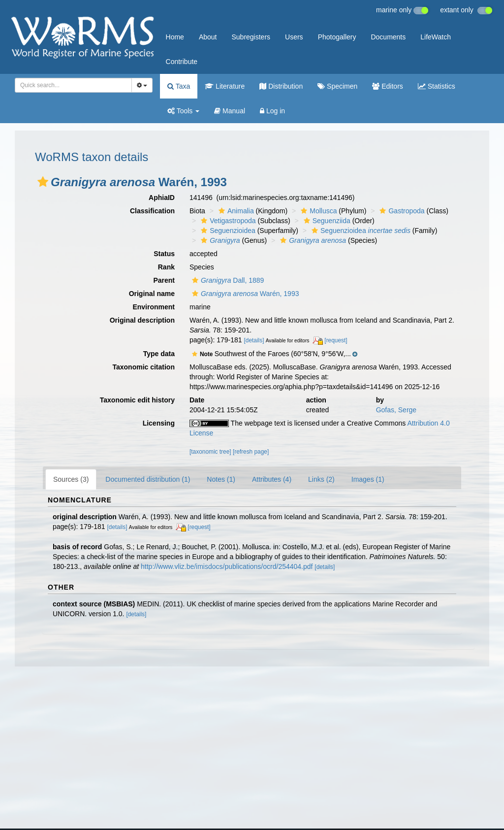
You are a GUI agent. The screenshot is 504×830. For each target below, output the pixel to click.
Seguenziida (326, 221)
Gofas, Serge (396, 410)
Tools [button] (183, 111)
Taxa (179, 86)
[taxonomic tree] (210, 452)
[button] (43, 182)
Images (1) (368, 479)
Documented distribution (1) (148, 479)
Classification (152, 211)
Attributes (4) (272, 479)
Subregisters (251, 37)
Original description (142, 320)
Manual (230, 111)
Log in (272, 111)
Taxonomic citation (143, 367)
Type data (159, 354)
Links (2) (321, 479)
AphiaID (162, 198)
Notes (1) (221, 479)
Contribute (182, 62)
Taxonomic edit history (137, 400)
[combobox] (73, 85)
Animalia (235, 211)
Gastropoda (401, 211)
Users (294, 37)
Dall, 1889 (227, 280)
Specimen (337, 86)
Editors (387, 86)
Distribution (281, 86)
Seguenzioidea (227, 231)
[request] (336, 340)
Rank (166, 267)
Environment (154, 307)
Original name (152, 294)
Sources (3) (71, 479)
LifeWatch (436, 37)
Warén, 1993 (244, 294)
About (208, 37)
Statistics (437, 86)
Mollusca (317, 211)
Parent (164, 280)
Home (175, 37)
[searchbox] (70, 85)
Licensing (159, 423)
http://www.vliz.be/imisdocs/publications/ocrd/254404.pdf (227, 566)
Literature (225, 86)
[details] (254, 340)
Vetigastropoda (227, 221)
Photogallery (337, 37)
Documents (388, 37)
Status (164, 254)
